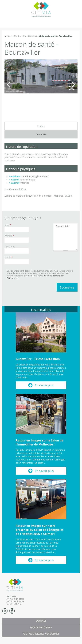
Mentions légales (41, 627)
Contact (41, 621)
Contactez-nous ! (23, 218)
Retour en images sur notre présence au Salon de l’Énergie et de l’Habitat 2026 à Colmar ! (40, 530)
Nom (8, 225)
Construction (30, 36)
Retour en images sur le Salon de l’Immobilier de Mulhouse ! (39, 442)
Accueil (8, 36)
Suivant (73, 85)
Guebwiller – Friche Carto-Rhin (38, 359)
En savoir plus (44, 385)
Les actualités (41, 310)
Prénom (9, 236)
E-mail (8, 257)
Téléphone (10, 247)
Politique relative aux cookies (41, 634)
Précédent (9, 85)
